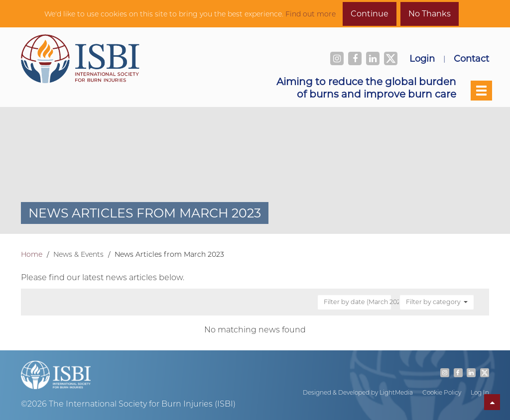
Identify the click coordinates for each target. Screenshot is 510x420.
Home (32, 254)
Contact (471, 58)
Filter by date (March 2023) (358, 302)
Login (422, 58)
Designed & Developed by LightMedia (358, 392)
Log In (480, 392)
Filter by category (437, 302)
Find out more (311, 14)
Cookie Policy (442, 392)
